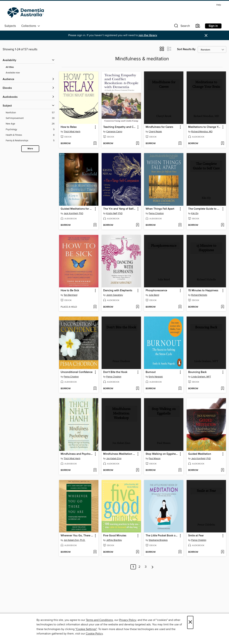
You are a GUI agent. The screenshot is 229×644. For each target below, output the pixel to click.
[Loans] (198, 27)
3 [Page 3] (146, 567)
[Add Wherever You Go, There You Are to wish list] (95, 552)
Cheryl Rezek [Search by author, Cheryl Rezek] (155, 132)
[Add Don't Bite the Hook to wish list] (137, 389)
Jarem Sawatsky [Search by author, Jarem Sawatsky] (115, 295)
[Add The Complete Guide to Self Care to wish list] (222, 225)
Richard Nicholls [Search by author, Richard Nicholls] (199, 295)
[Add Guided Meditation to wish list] (222, 470)
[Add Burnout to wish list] (180, 389)
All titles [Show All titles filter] (10, 67)
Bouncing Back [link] (197, 372)
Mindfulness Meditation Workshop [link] (120, 454)
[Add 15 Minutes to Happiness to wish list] (222, 307)
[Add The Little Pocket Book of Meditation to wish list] (180, 552)
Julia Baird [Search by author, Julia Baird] (154, 295)
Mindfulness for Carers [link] (159, 127)
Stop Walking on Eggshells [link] (162, 454)
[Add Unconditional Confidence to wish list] (95, 389)
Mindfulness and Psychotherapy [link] (77, 454)
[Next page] (153, 567)
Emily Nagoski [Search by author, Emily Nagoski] (156, 377)
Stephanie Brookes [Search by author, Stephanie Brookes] (158, 540)
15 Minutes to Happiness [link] (203, 291)
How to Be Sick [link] (70, 291)
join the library (148, 35)
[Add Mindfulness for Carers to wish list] (180, 144)
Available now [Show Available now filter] (13, 73)
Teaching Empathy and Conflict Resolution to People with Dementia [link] (120, 127)
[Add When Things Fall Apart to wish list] (180, 225)
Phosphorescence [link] (156, 291)
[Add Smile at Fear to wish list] (222, 552)
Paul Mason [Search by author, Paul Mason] (155, 459)
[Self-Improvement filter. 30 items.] (30, 118)
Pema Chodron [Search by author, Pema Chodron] (156, 213)
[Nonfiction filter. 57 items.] (30, 113)
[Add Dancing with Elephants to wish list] (137, 307)
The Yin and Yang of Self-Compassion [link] (120, 209)
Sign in (213, 26)
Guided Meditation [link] (200, 454)
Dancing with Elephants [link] (118, 291)
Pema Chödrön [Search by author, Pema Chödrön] (199, 540)
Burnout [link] (151, 372)
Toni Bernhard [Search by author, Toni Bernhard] (70, 295)
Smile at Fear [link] (196, 536)
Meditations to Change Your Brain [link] (205, 127)
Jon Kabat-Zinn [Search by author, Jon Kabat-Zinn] (114, 459)
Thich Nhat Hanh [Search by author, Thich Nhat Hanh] (72, 132)
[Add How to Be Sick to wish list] (95, 307)
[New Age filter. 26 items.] (30, 124)
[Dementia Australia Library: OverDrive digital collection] (26, 12)
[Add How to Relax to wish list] (95, 144)
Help (219, 5)
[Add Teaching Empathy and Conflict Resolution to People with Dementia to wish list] (137, 144)
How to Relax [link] (69, 127)
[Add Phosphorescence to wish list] (180, 307)
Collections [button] (31, 26)
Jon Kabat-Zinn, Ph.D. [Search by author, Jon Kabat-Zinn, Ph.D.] (75, 540)
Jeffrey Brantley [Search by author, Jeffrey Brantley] (114, 540)
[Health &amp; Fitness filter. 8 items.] (30, 135)
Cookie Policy (94, 634)
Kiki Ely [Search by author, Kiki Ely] (195, 213)
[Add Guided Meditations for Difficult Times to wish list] (95, 225)
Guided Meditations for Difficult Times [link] (77, 209)
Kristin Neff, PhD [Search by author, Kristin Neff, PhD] (114, 213)
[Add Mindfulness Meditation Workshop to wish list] (137, 470)
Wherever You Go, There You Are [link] (77, 536)
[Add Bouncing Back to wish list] (222, 389)
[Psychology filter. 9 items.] (30, 130)
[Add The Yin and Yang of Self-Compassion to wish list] (137, 225)
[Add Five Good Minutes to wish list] (137, 552)
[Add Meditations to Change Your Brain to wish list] (222, 144)
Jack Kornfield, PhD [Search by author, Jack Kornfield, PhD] (73, 213)
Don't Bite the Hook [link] (115, 372)
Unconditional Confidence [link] (77, 372)
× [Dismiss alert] (206, 36)
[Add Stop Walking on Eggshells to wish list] (180, 470)
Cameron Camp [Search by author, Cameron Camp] (114, 132)
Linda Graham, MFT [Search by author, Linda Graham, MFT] (201, 377)
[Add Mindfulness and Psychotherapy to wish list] (95, 470)
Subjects (10, 26)
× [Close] (190, 622)
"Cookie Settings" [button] (86, 629)
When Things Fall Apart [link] (160, 209)
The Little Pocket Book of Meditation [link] (162, 536)
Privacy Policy (128, 620)
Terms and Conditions (99, 620)
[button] (182, 27)
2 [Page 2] (139, 567)
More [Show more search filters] (30, 149)
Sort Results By (186, 49)
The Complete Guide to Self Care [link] (205, 209)
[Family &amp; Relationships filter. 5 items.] (30, 141)
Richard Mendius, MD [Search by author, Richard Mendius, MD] (202, 132)
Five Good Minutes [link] (115, 536)
